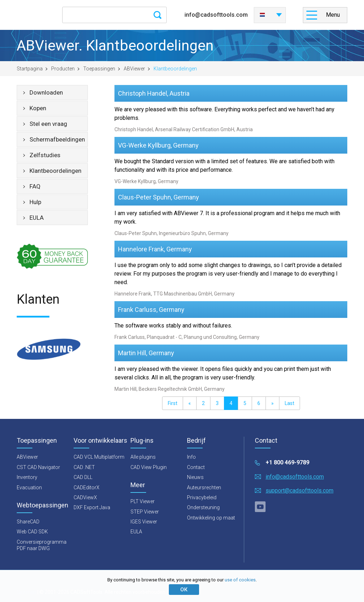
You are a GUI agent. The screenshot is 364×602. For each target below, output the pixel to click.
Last (290, 403)
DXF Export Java (92, 507)
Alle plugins (143, 457)
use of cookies (240, 580)
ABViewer (134, 69)
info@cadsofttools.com (216, 15)
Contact (196, 467)
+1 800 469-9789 (287, 462)
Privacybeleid (202, 497)
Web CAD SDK (32, 532)
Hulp (35, 202)
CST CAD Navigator (38, 467)
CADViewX (85, 497)
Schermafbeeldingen (57, 139)
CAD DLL (83, 477)
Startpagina (30, 69)
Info (191, 457)
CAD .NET (84, 467)
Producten (63, 69)
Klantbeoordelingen (55, 171)
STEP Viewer (145, 512)
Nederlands (262, 15)
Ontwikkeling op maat (211, 518)
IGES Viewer (144, 522)
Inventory (27, 477)
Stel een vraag (48, 124)
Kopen (38, 108)
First (173, 403)
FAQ (35, 186)
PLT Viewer (143, 501)
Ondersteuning (203, 507)
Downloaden (46, 92)
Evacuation (29, 488)
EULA (37, 218)
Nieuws (195, 477)
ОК (184, 590)
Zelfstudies (45, 155)
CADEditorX (87, 488)
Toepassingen (99, 69)
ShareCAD (28, 522)
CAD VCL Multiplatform (99, 457)
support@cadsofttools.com (299, 491)
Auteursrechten (204, 488)
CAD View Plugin (149, 467)
